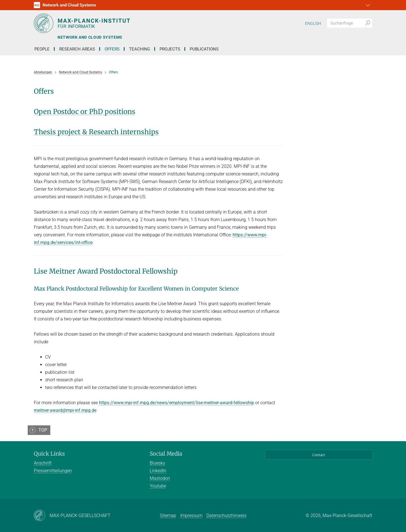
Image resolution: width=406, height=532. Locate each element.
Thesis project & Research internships (96, 132)
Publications (204, 49)
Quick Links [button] (49, 454)
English (313, 23)
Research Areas (77, 49)
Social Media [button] (166, 454)
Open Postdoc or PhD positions (85, 112)
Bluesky (157, 463)
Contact (319, 455)
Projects (170, 49)
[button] (367, 5)
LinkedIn (158, 471)
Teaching (140, 49)
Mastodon (160, 478)
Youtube (158, 486)
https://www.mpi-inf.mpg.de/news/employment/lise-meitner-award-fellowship (176, 403)
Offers (112, 49)
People (42, 49)
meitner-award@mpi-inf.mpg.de (65, 410)
